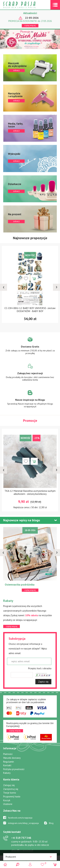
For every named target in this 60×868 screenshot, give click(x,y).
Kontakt (7, 765)
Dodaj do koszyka (34, 278)
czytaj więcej (30, 25)
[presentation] (4, 287)
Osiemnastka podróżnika (20, 585)
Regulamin (9, 762)
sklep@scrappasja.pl (22, 850)
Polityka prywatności (14, 769)
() (42, 863)
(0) (55, 864)
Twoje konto (10, 793)
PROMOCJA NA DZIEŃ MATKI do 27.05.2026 (30, 21)
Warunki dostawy (12, 758)
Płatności (8, 754)
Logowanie (30, 864)
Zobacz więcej (30, 348)
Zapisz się (43, 682)
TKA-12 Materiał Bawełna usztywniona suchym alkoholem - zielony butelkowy (30, 492)
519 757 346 (21, 838)
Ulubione (8, 804)
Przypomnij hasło (12, 797)
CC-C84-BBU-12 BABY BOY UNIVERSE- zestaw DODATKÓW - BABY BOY (30, 310)
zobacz (30, 68)
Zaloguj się (9, 785)
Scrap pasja (26, 5)
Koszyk (7, 800)
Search (18, 864)
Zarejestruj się (11, 789)
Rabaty (7, 773)
